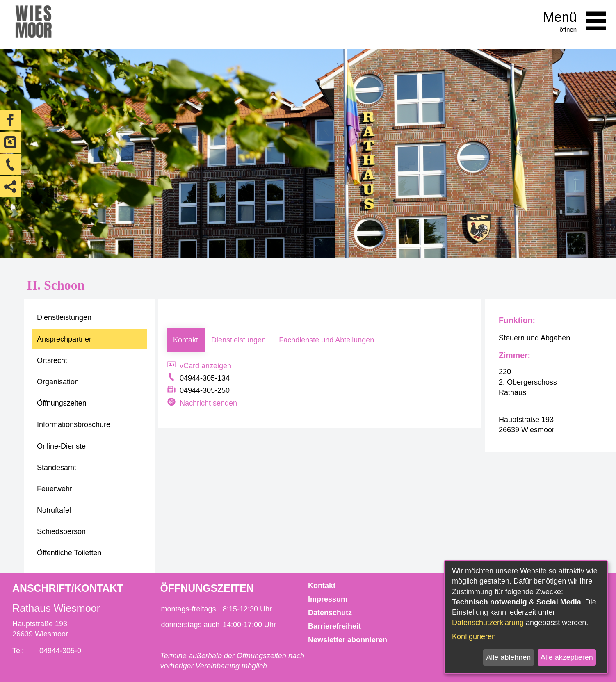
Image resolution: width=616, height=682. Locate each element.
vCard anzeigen (205, 366)
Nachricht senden (208, 403)
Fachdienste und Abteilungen (326, 340)
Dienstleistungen (238, 340)
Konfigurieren (474, 636)
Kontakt (186, 340)
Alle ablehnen (508, 657)
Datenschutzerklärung (488, 623)
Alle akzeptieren (567, 657)
